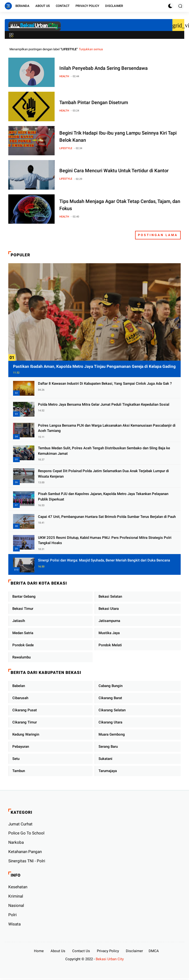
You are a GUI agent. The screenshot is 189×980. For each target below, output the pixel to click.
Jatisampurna (109, 621)
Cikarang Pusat (25, 710)
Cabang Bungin (111, 686)
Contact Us (81, 951)
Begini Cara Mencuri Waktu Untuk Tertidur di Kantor (114, 171)
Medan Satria (23, 633)
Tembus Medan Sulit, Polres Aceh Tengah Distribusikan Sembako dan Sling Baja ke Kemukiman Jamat (104, 451)
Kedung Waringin (26, 734)
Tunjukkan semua (91, 49)
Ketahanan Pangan (25, 852)
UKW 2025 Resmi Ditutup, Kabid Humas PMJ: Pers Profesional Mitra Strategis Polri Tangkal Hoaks (105, 540)
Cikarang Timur (25, 722)
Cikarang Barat (110, 698)
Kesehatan (18, 887)
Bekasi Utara (109, 609)
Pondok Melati (110, 645)
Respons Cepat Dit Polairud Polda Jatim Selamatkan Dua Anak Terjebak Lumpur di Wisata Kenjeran (103, 474)
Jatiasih (19, 621)
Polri (12, 915)
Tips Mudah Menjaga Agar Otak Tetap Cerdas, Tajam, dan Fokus (120, 205)
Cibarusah (20, 698)
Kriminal (16, 896)
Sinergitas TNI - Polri (27, 861)
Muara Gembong (112, 734)
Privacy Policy (87, 6)
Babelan (19, 686)
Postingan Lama (158, 235)
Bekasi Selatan (110, 596)
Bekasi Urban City (110, 959)
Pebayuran (21, 747)
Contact (63, 6)
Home (39, 951)
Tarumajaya (108, 771)
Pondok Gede (23, 645)
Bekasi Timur (23, 609)
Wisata (14, 924)
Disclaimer (114, 6)
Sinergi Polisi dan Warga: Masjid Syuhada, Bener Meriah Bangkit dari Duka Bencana (104, 560)
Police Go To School (26, 833)
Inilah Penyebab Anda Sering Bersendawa (104, 68)
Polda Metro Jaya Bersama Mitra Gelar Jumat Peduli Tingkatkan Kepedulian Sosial (104, 404)
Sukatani (105, 759)
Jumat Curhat (20, 824)
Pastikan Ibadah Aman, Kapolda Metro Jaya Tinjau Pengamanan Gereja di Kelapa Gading (94, 366)
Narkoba (16, 842)
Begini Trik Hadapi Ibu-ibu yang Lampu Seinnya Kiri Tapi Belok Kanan (118, 136)
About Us (43, 6)
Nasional (16, 905)
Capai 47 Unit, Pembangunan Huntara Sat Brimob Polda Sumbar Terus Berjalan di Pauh (107, 517)
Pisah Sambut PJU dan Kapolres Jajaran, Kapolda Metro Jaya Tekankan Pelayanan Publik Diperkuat (103, 497)
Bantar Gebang (24, 596)
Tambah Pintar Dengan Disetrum (94, 102)
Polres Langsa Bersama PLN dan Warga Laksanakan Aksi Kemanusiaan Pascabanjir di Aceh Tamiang (107, 428)
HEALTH (64, 76)
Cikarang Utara (110, 722)
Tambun (19, 771)
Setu (16, 759)
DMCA (154, 951)
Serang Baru (108, 747)
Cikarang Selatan (112, 710)
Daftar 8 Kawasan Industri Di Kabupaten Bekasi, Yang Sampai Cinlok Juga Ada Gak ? (105, 384)
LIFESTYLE (66, 148)
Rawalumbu (21, 657)
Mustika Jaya (109, 633)
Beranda (22, 6)
